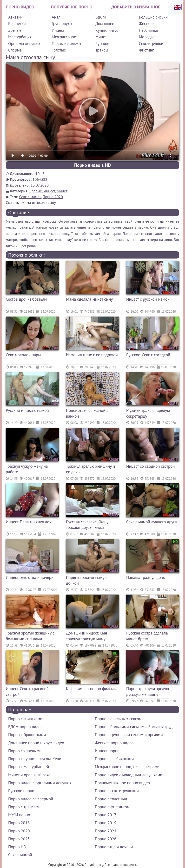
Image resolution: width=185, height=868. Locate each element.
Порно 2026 (106, 839)
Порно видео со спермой (31, 799)
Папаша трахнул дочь (145, 577)
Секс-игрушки (151, 44)
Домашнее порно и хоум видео (36, 743)
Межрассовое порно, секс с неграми (127, 767)
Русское (102, 44)
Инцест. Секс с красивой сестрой (27, 692)
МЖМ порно (19, 815)
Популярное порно (72, 7)
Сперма (15, 50)
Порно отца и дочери (114, 847)
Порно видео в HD (92, 165)
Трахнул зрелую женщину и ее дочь (90, 469)
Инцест (58, 30)
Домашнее (105, 24)
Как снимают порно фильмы (91, 689)
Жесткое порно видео (114, 743)
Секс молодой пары (23, 355)
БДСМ (101, 17)
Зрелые (15, 30)
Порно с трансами (24, 807)
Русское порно (21, 791)
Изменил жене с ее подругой (92, 355)
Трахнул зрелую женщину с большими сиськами (30, 636)
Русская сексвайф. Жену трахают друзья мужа (87, 525)
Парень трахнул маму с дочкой (87, 580)
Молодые (147, 37)
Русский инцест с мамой (27, 410)
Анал (56, 17)
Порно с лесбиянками (114, 759)
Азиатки (15, 17)
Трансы (102, 50)
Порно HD (17, 847)
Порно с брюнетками (27, 735)
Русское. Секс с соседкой (148, 355)
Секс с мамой (30, 197)
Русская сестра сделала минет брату (147, 636)
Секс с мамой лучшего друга (152, 522)
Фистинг (146, 50)
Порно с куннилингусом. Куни (35, 759)
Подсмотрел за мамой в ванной (87, 413)
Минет (101, 37)
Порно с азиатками (25, 719)
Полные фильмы (66, 44)
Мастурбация (20, 37)
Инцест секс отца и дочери (30, 577)
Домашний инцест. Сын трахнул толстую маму (86, 636)
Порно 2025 (19, 839)
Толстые (59, 50)
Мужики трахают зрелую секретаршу (148, 413)
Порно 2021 (106, 831)
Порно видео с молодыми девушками (129, 775)
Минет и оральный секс (29, 775)
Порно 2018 (19, 823)
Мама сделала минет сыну (89, 299)
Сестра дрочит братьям (26, 299)
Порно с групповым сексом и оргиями (129, 735)
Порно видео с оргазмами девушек (40, 783)
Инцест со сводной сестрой (151, 466)
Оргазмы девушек (24, 44)
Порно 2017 (106, 815)
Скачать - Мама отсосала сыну (31, 202)
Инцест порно (107, 751)
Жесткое (146, 24)
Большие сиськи (153, 17)
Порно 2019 (106, 823)
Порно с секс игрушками (117, 791)
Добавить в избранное (136, 7)
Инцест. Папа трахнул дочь (30, 522)
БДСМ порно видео (25, 727)
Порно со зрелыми (25, 751)
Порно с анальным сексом (118, 719)
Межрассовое (64, 37)
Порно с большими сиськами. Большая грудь (135, 727)
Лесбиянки (149, 30)
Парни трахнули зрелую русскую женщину (148, 692)
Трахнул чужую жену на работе (27, 469)
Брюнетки (17, 24)
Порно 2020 (53, 197)
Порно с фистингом (112, 807)
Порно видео (20, 7)
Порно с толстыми (111, 799)
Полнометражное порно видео (122, 783)
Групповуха (62, 24)
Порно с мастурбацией (29, 767)
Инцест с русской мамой (148, 299)
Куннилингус (107, 30)
